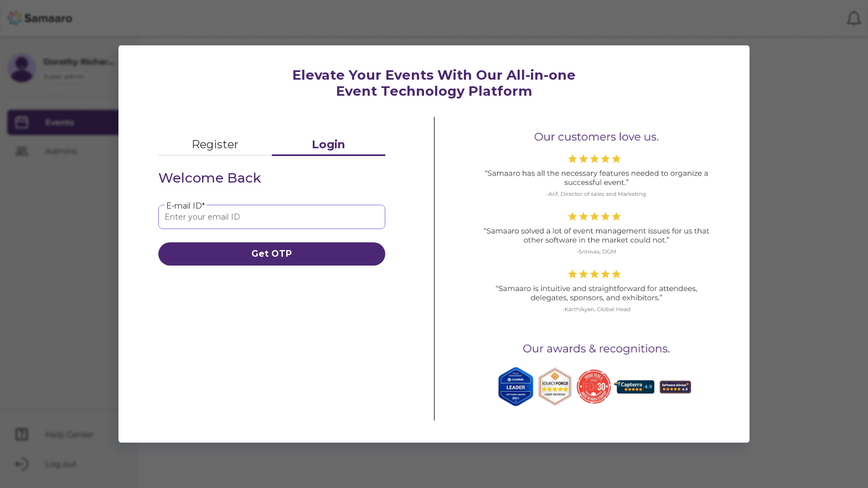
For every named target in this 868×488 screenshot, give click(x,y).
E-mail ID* (185, 206)
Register (215, 144)
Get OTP (272, 254)
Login (328, 144)
